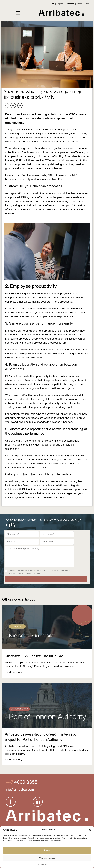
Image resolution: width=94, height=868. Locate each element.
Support (60, 4)
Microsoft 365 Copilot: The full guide (34, 656)
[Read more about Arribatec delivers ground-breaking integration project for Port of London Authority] (13, 759)
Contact (54, 864)
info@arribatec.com (20, 790)
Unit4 (8, 485)
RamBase (23, 485)
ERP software (28, 395)
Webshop (70, 4)
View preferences (47, 858)
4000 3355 (25, 782)
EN (89, 4)
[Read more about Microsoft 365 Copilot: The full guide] (13, 672)
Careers (80, 4)
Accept (47, 850)
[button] (90, 830)
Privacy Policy (44, 864)
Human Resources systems (27, 313)
